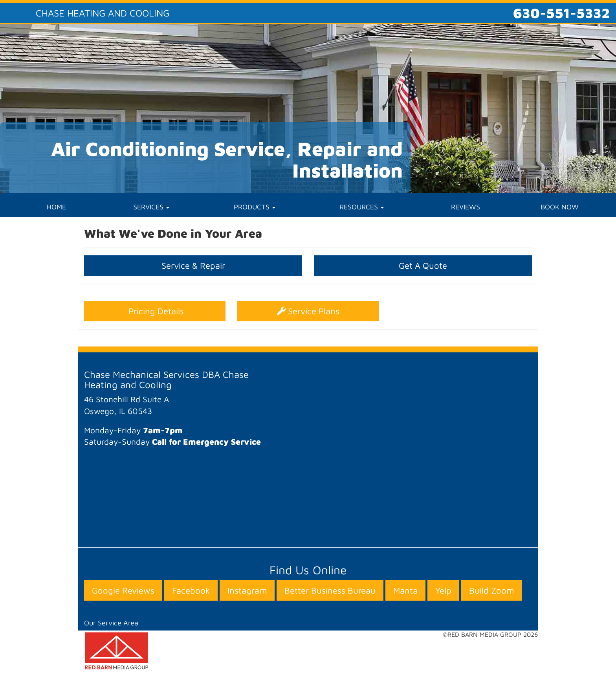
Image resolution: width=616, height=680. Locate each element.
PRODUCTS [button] (255, 207)
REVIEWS (466, 207)
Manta (405, 590)
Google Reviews (123, 590)
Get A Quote (423, 266)
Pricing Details (155, 311)
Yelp (443, 590)
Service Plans (308, 311)
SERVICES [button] (151, 207)
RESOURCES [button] (362, 207)
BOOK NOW (560, 207)
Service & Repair (193, 266)
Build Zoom (491, 590)
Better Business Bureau (330, 590)
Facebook (191, 590)
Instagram (247, 590)
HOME (56, 207)
